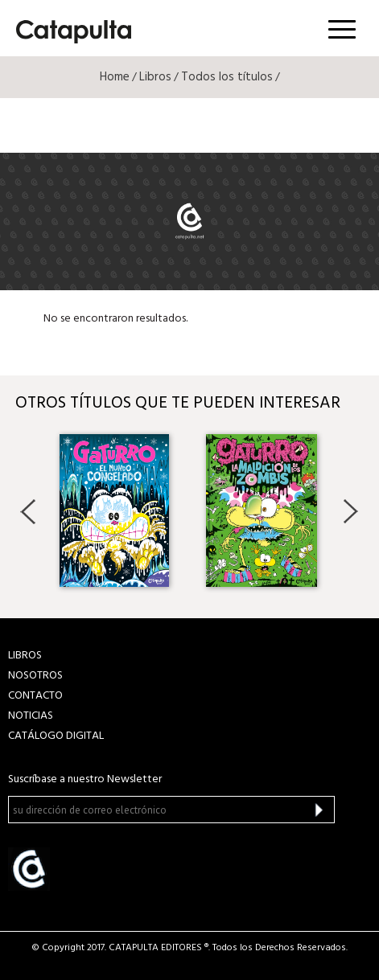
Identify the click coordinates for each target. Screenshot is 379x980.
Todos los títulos (227, 77)
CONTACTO (35, 696)
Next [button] (350, 511)
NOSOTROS (35, 676)
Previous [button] (29, 511)
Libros (155, 77)
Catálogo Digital (56, 736)
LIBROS (25, 656)
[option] (117, 511)
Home (115, 77)
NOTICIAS (31, 716)
